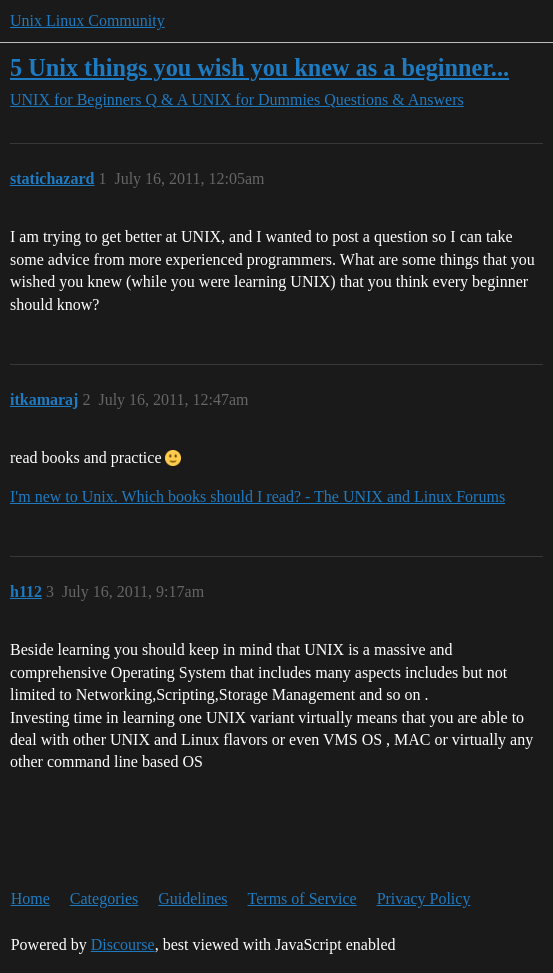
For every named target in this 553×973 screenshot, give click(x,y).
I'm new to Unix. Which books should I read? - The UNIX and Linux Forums (257, 496)
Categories (104, 898)
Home (30, 898)
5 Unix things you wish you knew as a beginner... (259, 67)
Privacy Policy (424, 898)
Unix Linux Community (87, 20)
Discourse (123, 944)
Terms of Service (302, 898)
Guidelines (192, 898)
